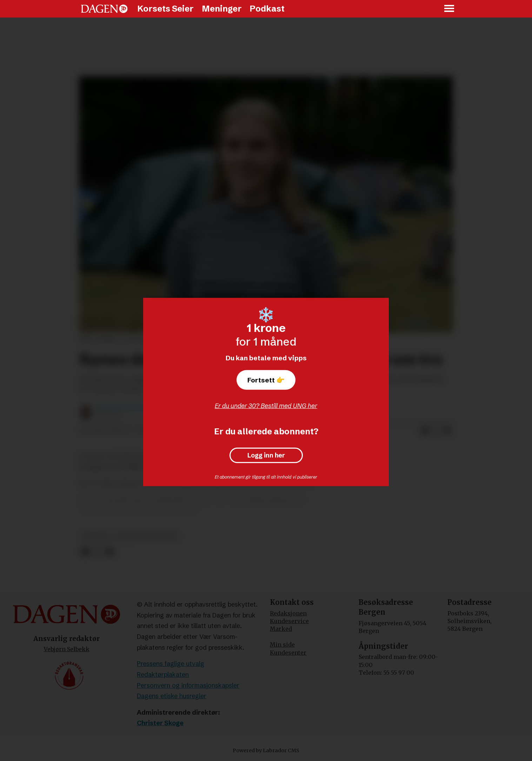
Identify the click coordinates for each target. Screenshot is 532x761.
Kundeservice (289, 621)
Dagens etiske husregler (172, 696)
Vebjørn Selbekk (67, 649)
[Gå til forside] (104, 9)
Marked (281, 629)
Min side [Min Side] (282, 645)
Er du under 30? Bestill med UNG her (266, 406)
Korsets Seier (165, 9)
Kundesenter (288, 653)
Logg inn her (266, 455)
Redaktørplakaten (163, 675)
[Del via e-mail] (447, 431)
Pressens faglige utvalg (171, 664)
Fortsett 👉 (266, 380)
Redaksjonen (288, 613)
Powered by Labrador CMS (266, 750)
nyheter (96, 536)
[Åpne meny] (450, 9)
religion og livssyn (147, 536)
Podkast (267, 9)
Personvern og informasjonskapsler (188, 685)
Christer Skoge (160, 723)
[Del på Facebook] (425, 431)
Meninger (222, 9)
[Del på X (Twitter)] (436, 431)
